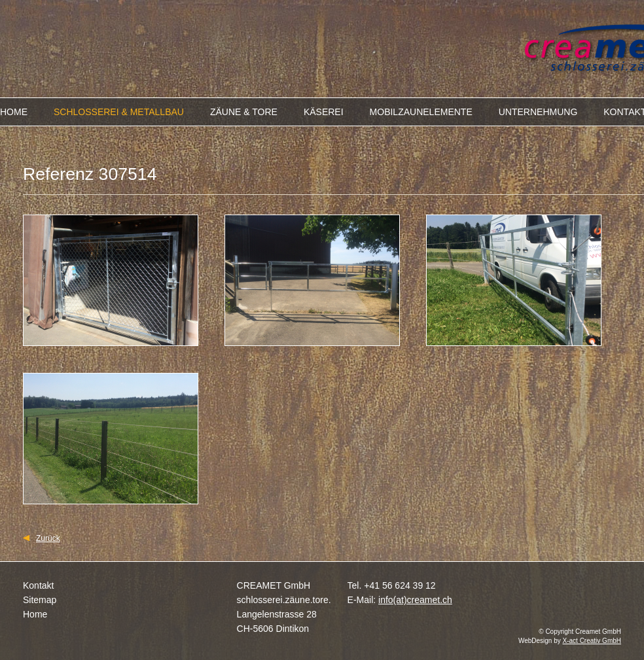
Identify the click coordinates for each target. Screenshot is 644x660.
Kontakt (38, 585)
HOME (14, 112)
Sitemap (40, 600)
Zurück (48, 538)
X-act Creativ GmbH (592, 641)
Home (35, 614)
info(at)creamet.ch (415, 600)
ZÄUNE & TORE (244, 112)
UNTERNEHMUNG (538, 112)
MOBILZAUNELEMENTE (421, 112)
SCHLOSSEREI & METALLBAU (119, 112)
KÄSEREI (324, 112)
